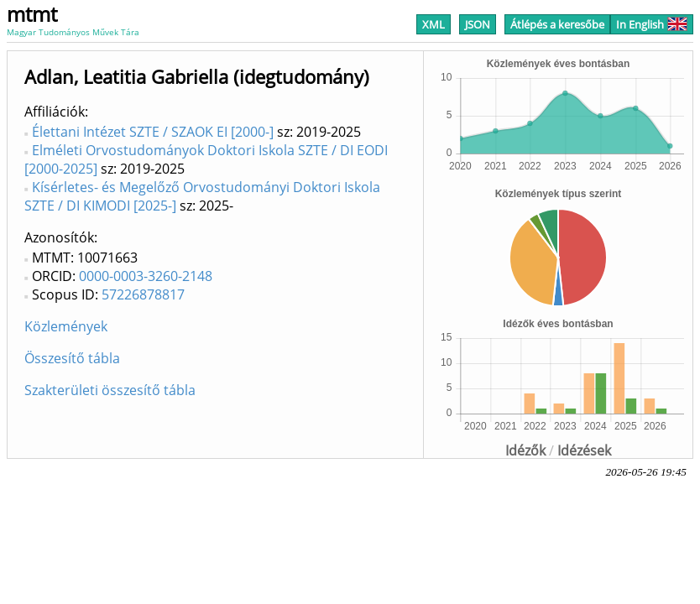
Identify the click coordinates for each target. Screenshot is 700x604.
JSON (478, 24)
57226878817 (143, 294)
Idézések (584, 450)
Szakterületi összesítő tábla (110, 390)
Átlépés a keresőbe (557, 24)
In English (652, 24)
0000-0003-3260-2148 (146, 276)
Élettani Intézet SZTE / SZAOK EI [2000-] (153, 132)
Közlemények (66, 326)
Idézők (525, 450)
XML (434, 24)
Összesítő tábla (72, 358)
